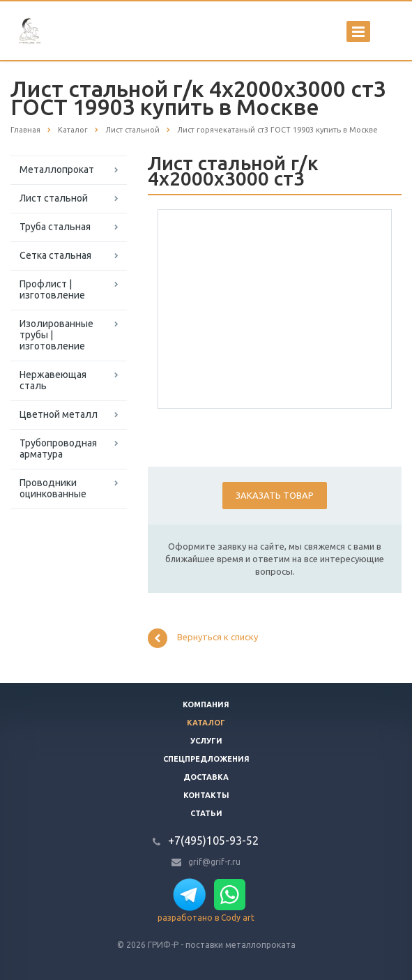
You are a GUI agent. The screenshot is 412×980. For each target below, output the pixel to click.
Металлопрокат (57, 169)
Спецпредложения (206, 759)
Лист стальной (54, 198)
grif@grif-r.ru (214, 862)
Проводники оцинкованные (53, 488)
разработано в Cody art (206, 918)
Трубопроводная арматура (58, 448)
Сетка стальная (55, 255)
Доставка (206, 777)
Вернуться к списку (203, 638)
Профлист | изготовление (52, 289)
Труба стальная (55, 227)
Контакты (206, 795)
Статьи (206, 813)
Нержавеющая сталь (53, 380)
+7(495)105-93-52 (213, 840)
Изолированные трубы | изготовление (56, 335)
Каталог (206, 723)
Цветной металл (59, 414)
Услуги (206, 741)
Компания (206, 704)
